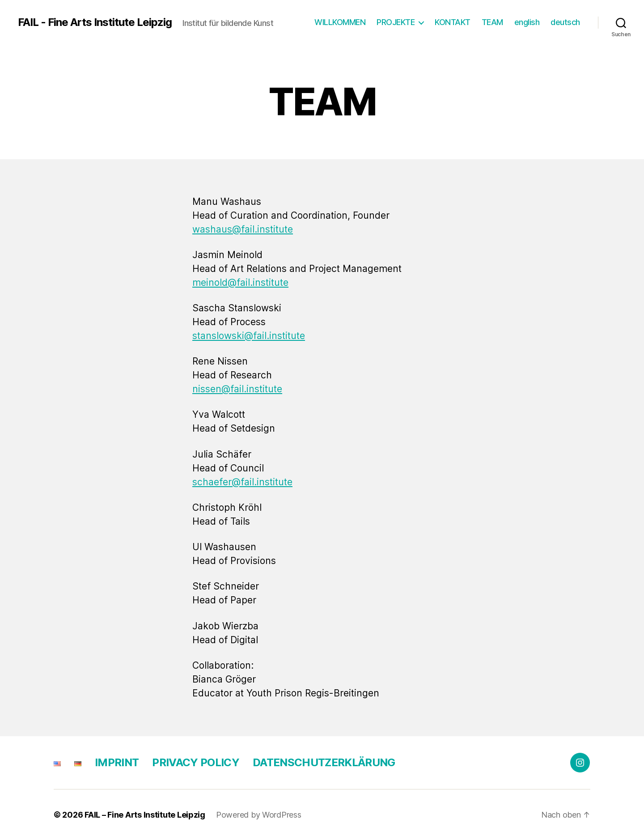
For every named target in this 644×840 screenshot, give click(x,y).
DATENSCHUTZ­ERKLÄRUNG (324, 762)
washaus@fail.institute (243, 229)
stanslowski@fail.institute (249, 336)
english (527, 22)
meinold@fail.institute (240, 282)
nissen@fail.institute (237, 389)
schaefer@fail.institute (242, 482)
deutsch (565, 22)
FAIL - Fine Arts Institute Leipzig (95, 22)
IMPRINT (117, 762)
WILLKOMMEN (340, 22)
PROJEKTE (396, 22)
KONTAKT (453, 22)
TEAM (492, 22)
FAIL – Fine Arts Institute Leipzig (145, 815)
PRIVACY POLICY (196, 762)
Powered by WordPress (259, 815)
